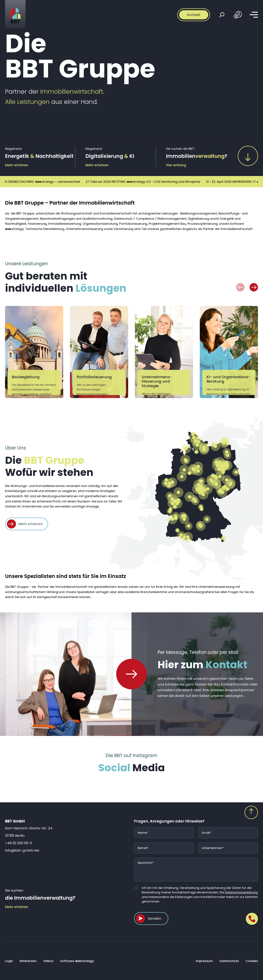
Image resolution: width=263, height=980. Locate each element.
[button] (240, 287)
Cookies (252, 961)
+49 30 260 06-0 (18, 843)
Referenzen (28, 961)
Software (77, 961)
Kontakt (194, 15)
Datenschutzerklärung (241, 892)
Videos (48, 961)
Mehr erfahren (17, 165)
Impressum (204, 961)
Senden (155, 918)
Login (9, 961)
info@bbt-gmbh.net (22, 850)
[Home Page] (131, 674)
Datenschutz (229, 961)
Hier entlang (176, 165)
